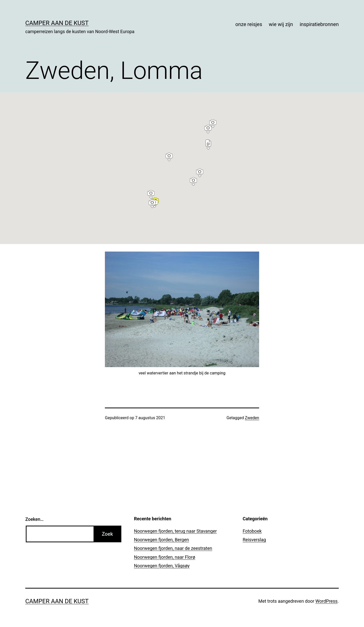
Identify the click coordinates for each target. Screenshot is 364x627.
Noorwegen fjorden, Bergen (161, 540)
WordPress (326, 601)
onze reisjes (249, 24)
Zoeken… (34, 519)
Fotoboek (252, 531)
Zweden (252, 418)
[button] (151, 194)
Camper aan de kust (57, 23)
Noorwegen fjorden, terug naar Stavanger (175, 531)
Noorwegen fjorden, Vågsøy (162, 566)
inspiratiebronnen (319, 24)
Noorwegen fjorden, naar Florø (165, 557)
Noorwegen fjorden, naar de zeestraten (173, 548)
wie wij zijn (281, 24)
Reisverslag (254, 540)
